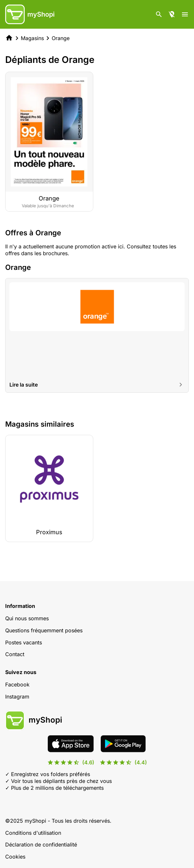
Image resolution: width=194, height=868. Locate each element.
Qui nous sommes (27, 618)
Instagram (17, 697)
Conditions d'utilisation (33, 833)
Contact (15, 654)
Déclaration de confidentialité (41, 845)
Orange (61, 38)
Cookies (15, 857)
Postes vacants (24, 642)
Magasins (32, 38)
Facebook (17, 684)
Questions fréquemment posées (44, 630)
